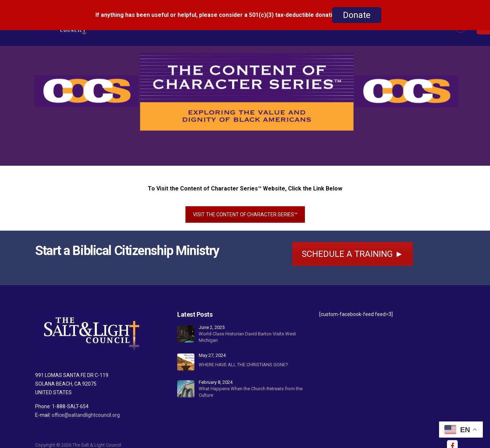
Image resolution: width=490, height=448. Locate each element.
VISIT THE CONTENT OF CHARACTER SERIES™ (245, 208)
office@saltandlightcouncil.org (86, 409)
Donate (357, 15)
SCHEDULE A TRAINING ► (353, 248)
